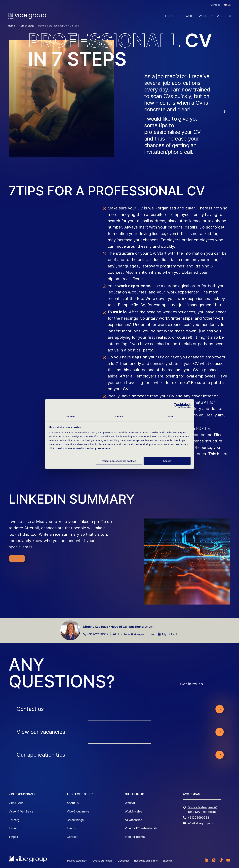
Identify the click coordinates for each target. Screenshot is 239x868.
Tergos (13, 837)
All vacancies (133, 820)
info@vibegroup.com (201, 823)
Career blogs (75, 820)
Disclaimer (123, 861)
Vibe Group (16, 803)
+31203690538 (198, 818)
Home (170, 16)
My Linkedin (168, 634)
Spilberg (14, 820)
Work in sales (133, 811)
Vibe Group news (78, 811)
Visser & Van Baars (21, 811)
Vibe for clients (135, 837)
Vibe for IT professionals (141, 828)
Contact (215, 5)
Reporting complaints (146, 861)
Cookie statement (102, 861)
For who (186, 16)
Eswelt (13, 828)
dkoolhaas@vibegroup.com (133, 634)
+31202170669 (96, 634)
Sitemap (167, 861)
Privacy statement (77, 861)
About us (224, 16)
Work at (205, 16)
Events (71, 828)
